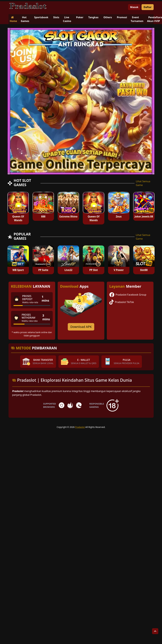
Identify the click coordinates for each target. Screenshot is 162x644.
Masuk (134, 7)
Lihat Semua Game (143, 183)
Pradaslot (80, 427)
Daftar (148, 7)
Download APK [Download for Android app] (81, 327)
